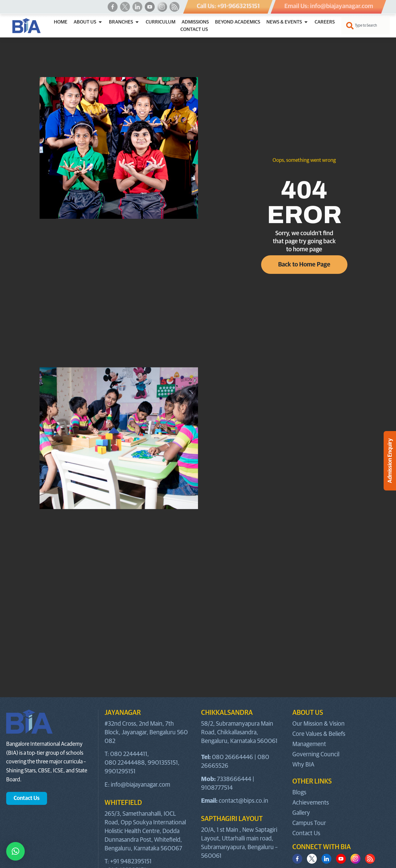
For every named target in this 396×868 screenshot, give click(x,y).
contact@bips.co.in (243, 801)
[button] (15, 851)
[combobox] (366, 26)
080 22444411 (129, 754)
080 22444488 (125, 763)
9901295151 (120, 771)
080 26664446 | (235, 757)
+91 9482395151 (131, 862)
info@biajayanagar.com (140, 785)
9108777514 (217, 788)
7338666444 (234, 779)
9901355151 (163, 763)
